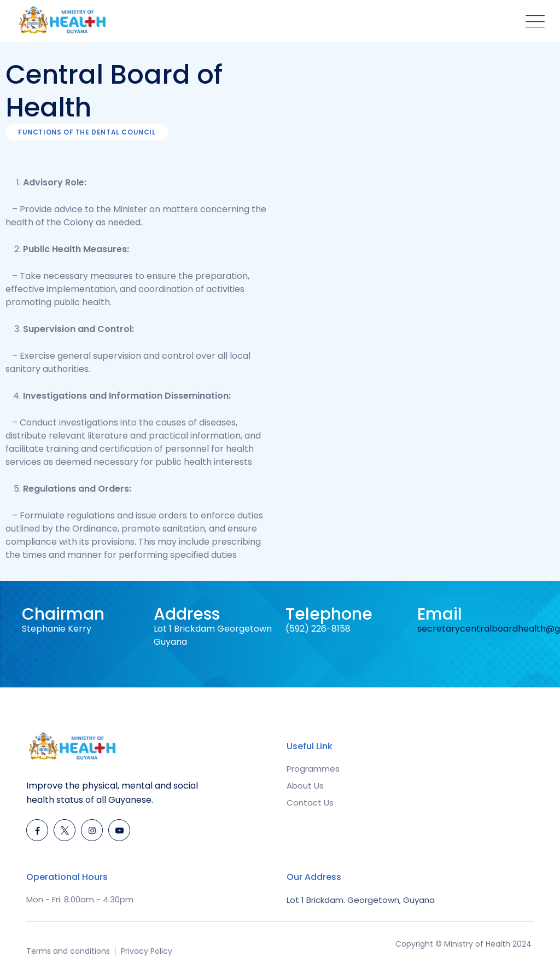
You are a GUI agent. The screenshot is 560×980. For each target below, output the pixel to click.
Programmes (313, 769)
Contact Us (310, 803)
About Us (305, 786)
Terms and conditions (68, 951)
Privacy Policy (147, 951)
